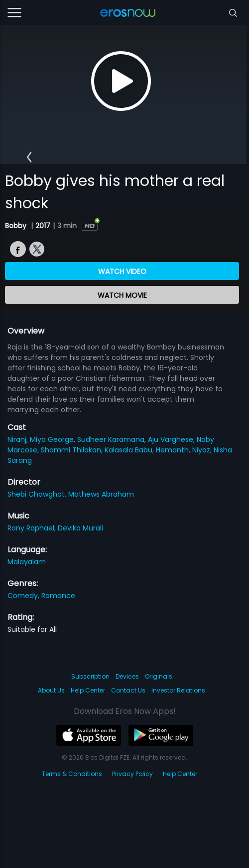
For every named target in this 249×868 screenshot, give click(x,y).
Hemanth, (174, 450)
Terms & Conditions (72, 774)
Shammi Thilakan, (73, 450)
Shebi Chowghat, (38, 494)
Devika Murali (80, 528)
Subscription (90, 676)
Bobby (17, 226)
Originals (159, 676)
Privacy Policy (132, 774)
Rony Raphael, (33, 528)
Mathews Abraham (101, 494)
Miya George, (54, 439)
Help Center (88, 690)
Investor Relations (178, 690)
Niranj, (19, 439)
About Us (51, 690)
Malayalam (27, 562)
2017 (43, 226)
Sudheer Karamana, (113, 439)
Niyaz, (203, 450)
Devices (127, 676)
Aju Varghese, (172, 439)
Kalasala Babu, (130, 450)
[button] (29, 158)
